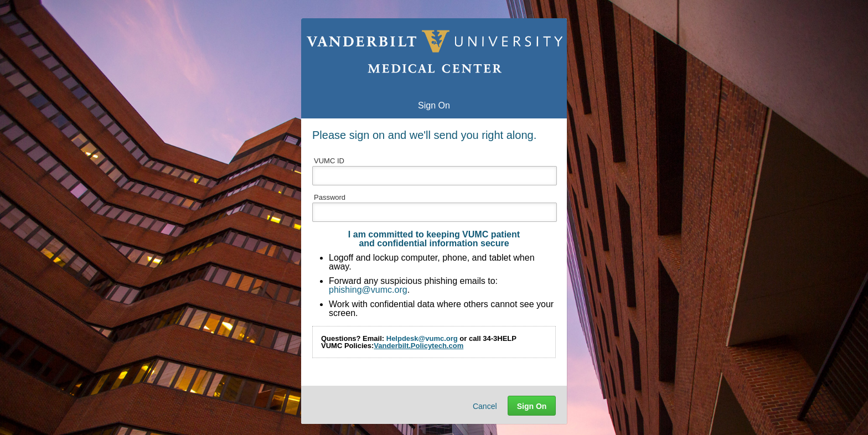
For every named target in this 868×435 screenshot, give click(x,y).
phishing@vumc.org (368, 290)
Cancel (485, 406)
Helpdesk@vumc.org (422, 338)
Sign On (532, 406)
